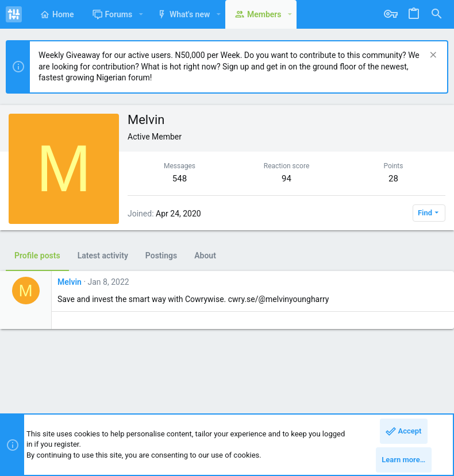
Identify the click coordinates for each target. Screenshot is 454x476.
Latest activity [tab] (103, 256)
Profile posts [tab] (37, 256)
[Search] (437, 14)
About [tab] (205, 256)
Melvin (70, 282)
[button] (141, 14)
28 (393, 179)
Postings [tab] (161, 256)
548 (180, 179)
